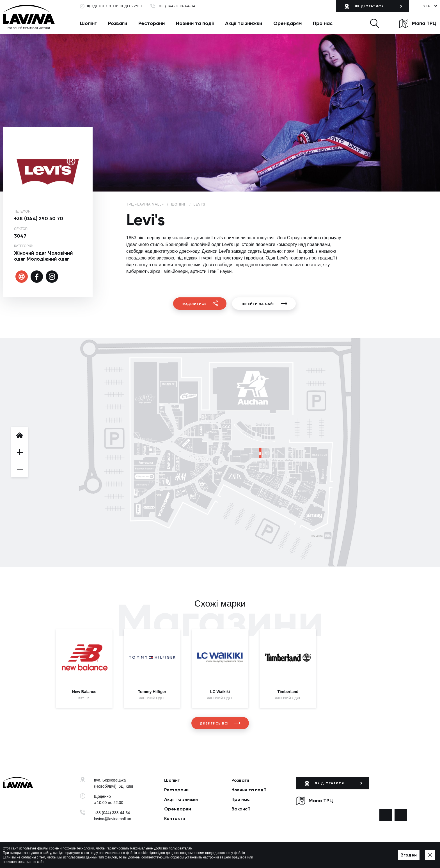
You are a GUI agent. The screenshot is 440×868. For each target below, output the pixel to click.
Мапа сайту (193, 855)
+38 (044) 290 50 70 (39, 218)
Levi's (200, 204)
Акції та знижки (244, 23)
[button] (374, 23)
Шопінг (88, 23)
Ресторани (152, 23)
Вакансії (241, 809)
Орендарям (287, 23)
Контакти (175, 818)
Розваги (118, 23)
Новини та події (195, 23)
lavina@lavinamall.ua (113, 819)
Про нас (323, 23)
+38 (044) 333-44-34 (176, 6)
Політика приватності (162, 855)
